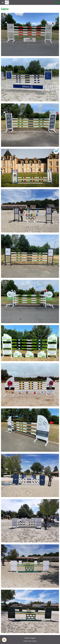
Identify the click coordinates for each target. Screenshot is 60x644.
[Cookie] (4, 640)
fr (56, 2)
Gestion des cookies (30, 641)
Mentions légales (30, 638)
